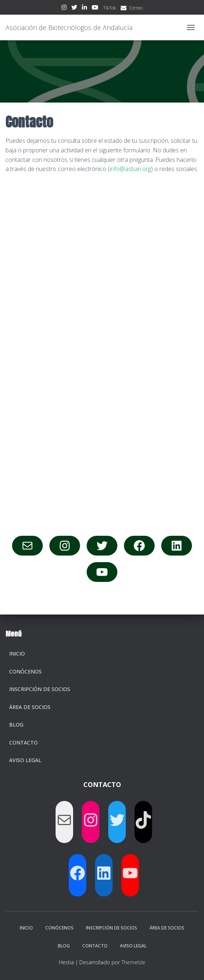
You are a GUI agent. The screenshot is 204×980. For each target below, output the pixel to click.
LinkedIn (84, 8)
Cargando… (102, 353)
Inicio (17, 654)
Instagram (64, 8)
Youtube (95, 8)
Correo (136, 8)
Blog (16, 725)
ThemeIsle (133, 962)
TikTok (109, 8)
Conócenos (25, 671)
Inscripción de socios (40, 689)
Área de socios (30, 707)
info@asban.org (130, 169)
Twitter (74, 8)
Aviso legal (25, 760)
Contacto (23, 743)
